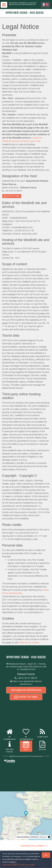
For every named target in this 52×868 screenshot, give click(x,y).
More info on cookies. (29, 642)
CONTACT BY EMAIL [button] (12, 196)
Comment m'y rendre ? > (34, 846)
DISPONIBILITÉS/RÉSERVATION (26, 690)
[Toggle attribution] (49, 837)
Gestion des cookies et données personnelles (18, 865)
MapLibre (43, 837)
